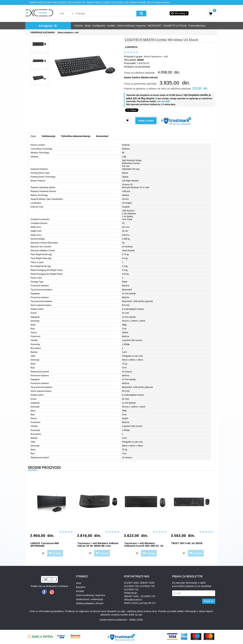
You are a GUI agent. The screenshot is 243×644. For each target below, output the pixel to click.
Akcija (88, 26)
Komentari (102, 136)
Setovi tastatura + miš (68, 33)
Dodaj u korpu (146, 121)
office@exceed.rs (133, 600)
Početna (79, 26)
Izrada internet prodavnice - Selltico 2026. (122, 620)
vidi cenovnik (163, 101)
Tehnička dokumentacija (76, 136)
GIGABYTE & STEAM (175, 26)
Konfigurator (99, 26)
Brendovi (81, 587)
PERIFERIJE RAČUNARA (43, 33)
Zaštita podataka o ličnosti (90, 603)
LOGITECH (143, 63)
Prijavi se (209, 601)
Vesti (78, 583)
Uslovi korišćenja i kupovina (131, 26)
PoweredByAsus (197, 26)
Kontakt (111, 26)
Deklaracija (49, 136)
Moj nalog (179, 13)
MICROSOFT (155, 26)
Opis (33, 136)
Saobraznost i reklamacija (89, 599)
